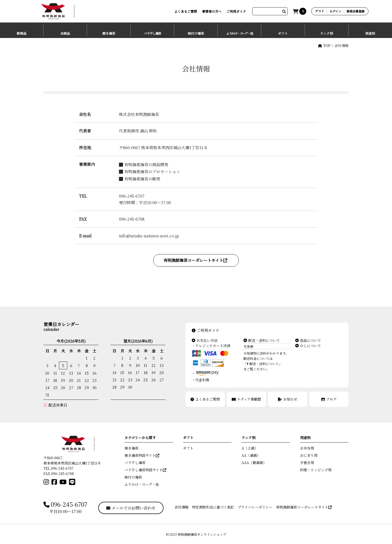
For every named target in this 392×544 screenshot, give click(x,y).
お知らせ (288, 399)
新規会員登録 (355, 11)
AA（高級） (251, 455)
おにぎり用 (309, 455)
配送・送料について (262, 340)
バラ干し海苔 (152, 33)
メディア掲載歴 (246, 399)
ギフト (283, 33)
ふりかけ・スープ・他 (239, 33)
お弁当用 (307, 448)
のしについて (308, 346)
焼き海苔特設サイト (142, 455)
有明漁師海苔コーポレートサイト (195, 260)
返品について (308, 340)
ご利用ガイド (236, 11)
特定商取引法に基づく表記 (213, 507)
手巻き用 (307, 463)
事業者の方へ (212, 11)
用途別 (370, 33)
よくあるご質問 (186, 11)
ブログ (329, 399)
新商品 (22, 33)
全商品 (65, 33)
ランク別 (326, 33)
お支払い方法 (205, 340)
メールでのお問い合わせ (131, 508)
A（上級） (250, 448)
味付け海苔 (196, 33)
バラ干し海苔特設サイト (145, 470)
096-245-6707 (65, 505)
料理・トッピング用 (316, 470)
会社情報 (181, 507)
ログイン (335, 11)
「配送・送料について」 (263, 364)
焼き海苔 (109, 33)
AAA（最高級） (254, 463)
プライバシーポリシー (255, 507)
